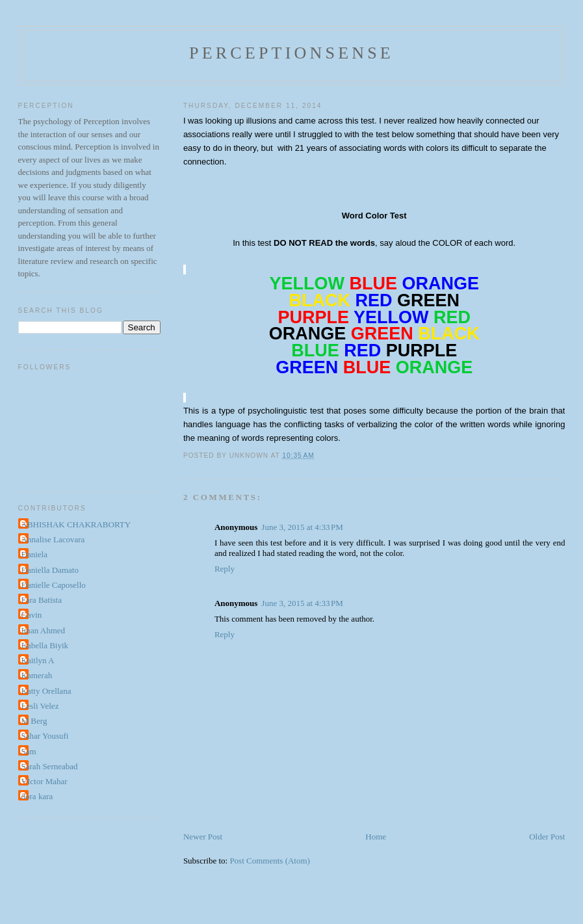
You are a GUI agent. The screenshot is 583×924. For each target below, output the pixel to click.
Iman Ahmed (44, 630)
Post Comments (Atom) (270, 861)
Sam (29, 751)
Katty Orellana (46, 691)
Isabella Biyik (45, 645)
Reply (225, 569)
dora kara (37, 796)
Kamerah (37, 675)
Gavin (32, 615)
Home (376, 837)
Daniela (34, 554)
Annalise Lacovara (53, 539)
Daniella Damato (50, 570)
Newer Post (203, 837)
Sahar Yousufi (45, 736)
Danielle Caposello (54, 585)
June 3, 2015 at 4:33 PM (302, 527)
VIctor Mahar (45, 781)
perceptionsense (291, 53)
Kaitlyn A (38, 660)
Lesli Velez (40, 706)
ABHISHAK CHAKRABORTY (76, 524)
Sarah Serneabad (50, 766)
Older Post (547, 837)
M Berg (34, 721)
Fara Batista (42, 600)
